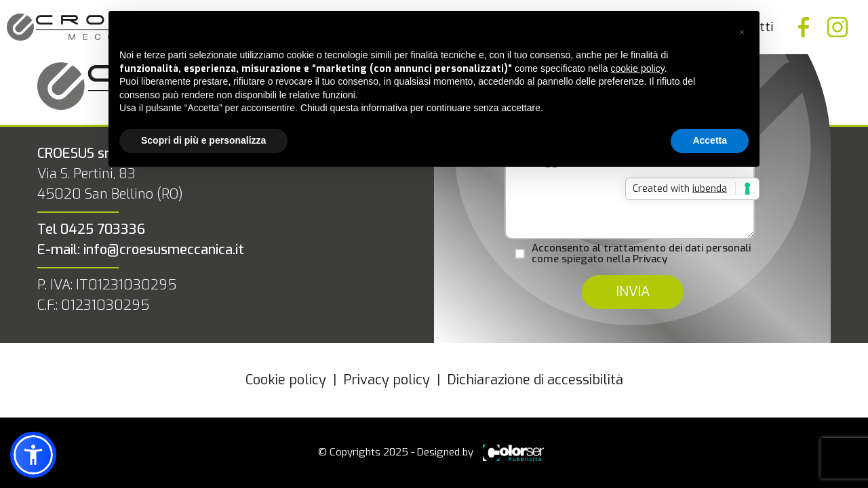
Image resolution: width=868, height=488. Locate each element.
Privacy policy (387, 380)
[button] (742, 33)
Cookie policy (286, 380)
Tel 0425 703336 (91, 229)
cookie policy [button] (638, 68)
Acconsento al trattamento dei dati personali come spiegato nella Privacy (641, 254)
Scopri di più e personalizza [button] (203, 140)
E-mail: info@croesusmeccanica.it (141, 250)
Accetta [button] (710, 140)
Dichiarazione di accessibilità (535, 380)
